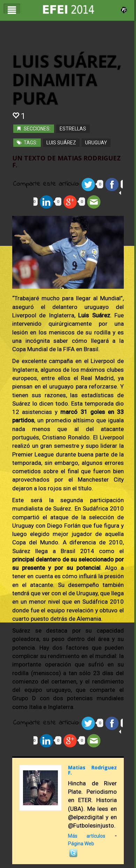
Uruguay (96, 143)
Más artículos (87, 836)
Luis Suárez (61, 143)
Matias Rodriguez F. (92, 770)
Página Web (81, 844)
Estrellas (73, 129)
